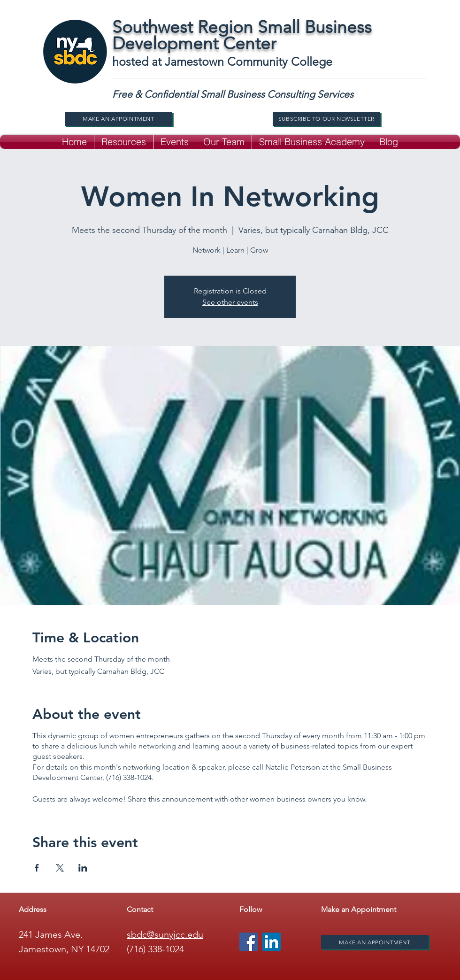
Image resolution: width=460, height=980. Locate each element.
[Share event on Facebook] (37, 868)
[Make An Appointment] (119, 119)
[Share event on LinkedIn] (83, 868)
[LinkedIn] (272, 942)
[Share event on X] (60, 868)
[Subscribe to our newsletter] (326, 119)
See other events (230, 302)
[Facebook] (249, 942)
